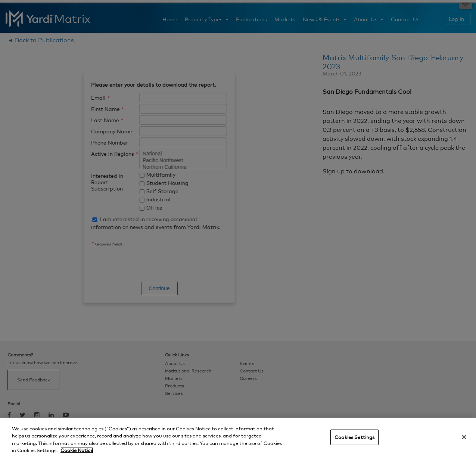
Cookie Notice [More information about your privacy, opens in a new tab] (77, 450)
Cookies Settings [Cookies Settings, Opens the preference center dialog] (354, 437)
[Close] (464, 437)
